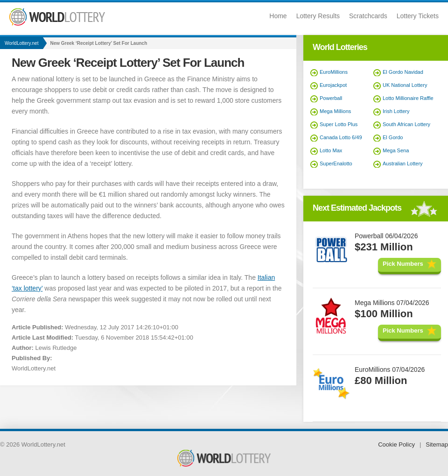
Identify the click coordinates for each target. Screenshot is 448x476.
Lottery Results (318, 16)
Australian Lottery (403, 163)
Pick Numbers (403, 264)
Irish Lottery (396, 111)
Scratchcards (368, 16)
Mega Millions (335, 111)
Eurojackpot (333, 85)
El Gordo (393, 137)
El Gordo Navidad (403, 72)
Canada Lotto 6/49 (341, 137)
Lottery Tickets (418, 16)
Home (278, 16)
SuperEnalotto (336, 163)
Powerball (331, 98)
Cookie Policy (396, 444)
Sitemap (437, 444)
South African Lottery (406, 124)
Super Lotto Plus (339, 124)
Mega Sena (396, 150)
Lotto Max (331, 150)
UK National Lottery (405, 85)
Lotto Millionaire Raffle (408, 98)
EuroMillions (334, 72)
